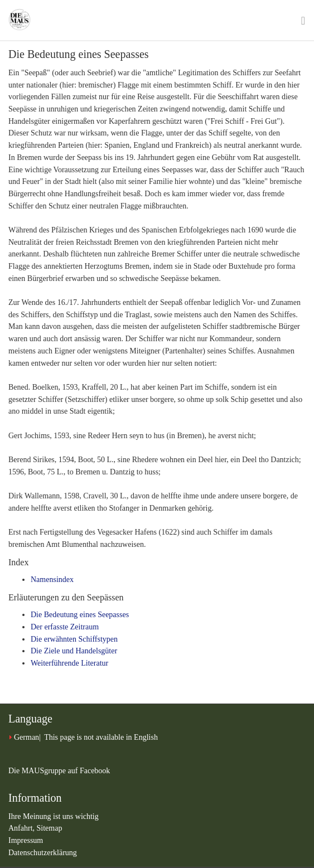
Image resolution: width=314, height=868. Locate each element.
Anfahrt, (23, 828)
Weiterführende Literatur (69, 663)
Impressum (26, 840)
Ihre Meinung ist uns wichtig (54, 816)
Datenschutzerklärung (43, 853)
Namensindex (52, 580)
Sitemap (50, 828)
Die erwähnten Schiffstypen (74, 639)
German (26, 737)
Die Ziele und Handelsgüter (74, 651)
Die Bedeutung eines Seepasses (80, 615)
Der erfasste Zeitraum (65, 627)
